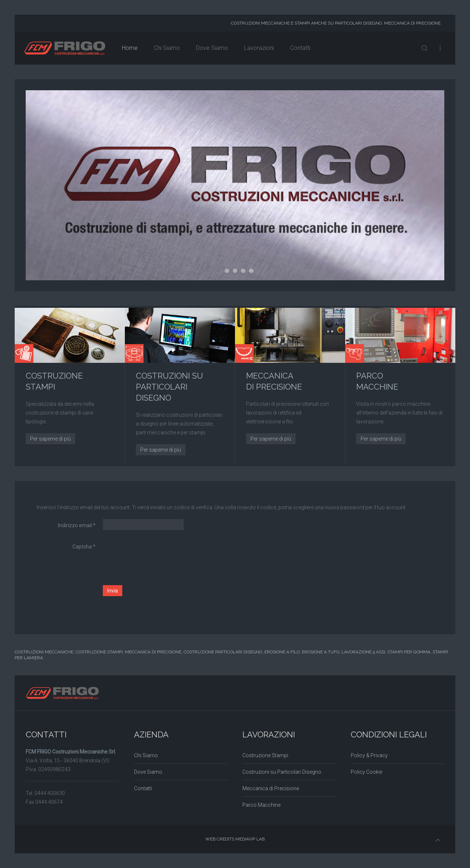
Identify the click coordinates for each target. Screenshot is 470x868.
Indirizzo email (77, 525)
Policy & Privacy (369, 755)
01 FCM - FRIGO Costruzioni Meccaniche (222, 272)
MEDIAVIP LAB (250, 839)
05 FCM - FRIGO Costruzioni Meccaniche (253, 272)
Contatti (300, 48)
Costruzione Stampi (265, 755)
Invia (113, 591)
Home (130, 48)
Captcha (84, 547)
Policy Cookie (366, 772)
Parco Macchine (261, 805)
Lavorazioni (259, 48)
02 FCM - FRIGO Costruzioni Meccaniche (229, 272)
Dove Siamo (212, 48)
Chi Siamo (167, 48)
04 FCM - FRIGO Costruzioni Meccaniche (245, 272)
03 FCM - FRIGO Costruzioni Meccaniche (237, 272)
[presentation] (159, 555)
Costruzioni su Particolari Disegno (282, 772)
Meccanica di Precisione (271, 788)
